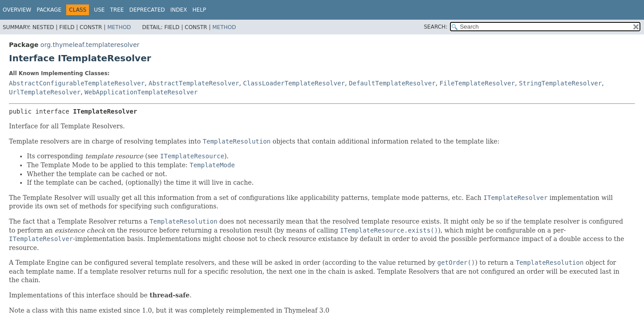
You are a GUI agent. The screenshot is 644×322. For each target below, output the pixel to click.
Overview (17, 10)
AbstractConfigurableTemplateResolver (77, 83)
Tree (117, 10)
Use (99, 10)
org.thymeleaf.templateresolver (90, 45)
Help (199, 10)
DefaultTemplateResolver (392, 83)
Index (179, 10)
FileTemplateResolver (477, 83)
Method (119, 27)
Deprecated (147, 10)
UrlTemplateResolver (45, 92)
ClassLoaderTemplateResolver (294, 83)
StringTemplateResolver (560, 83)
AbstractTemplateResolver (194, 83)
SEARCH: (436, 27)
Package (49, 10)
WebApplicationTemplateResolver (141, 92)
